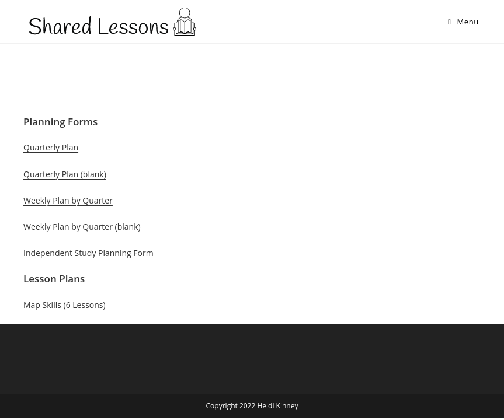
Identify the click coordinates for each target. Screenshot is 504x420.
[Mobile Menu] (463, 22)
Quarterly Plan (51, 147)
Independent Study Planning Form (88, 253)
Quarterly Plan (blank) (65, 174)
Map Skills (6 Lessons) (65, 305)
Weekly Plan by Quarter (68, 200)
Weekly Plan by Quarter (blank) (82, 227)
